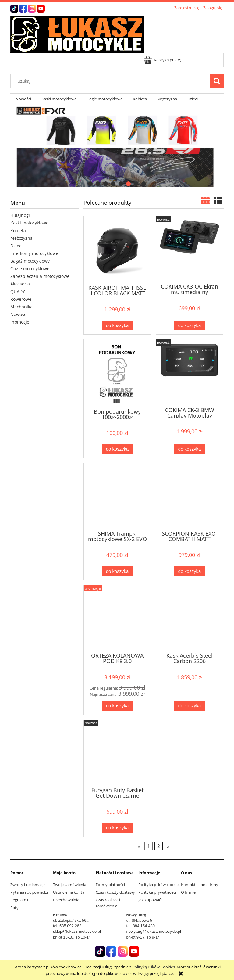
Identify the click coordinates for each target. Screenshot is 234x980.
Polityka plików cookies (159, 885)
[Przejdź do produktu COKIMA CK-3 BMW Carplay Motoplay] (190, 372)
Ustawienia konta (69, 892)
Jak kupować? (151, 900)
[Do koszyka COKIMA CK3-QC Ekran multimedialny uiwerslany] (190, 326)
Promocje (20, 322)
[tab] (90, 184)
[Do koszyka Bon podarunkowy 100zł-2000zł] (117, 449)
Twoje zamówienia (70, 885)
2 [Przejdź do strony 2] (159, 846)
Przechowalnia (66, 900)
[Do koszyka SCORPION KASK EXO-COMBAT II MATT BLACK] (190, 571)
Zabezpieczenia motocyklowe (40, 276)
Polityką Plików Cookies (154, 967)
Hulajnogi (20, 215)
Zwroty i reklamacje (28, 885)
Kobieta (18, 230)
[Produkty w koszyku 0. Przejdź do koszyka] (163, 60)
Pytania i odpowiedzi (29, 892)
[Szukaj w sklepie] (112, 81)
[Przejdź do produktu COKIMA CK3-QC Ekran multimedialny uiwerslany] (190, 249)
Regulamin (20, 900)
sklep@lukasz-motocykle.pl (77, 931)
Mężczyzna (21, 238)
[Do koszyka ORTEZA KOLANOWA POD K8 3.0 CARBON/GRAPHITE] (117, 706)
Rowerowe (21, 299)
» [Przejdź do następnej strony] (168, 846)
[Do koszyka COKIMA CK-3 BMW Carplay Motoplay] (190, 449)
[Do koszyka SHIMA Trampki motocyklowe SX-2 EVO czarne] (117, 571)
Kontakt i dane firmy (200, 885)
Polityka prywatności (157, 892)
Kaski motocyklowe (29, 223)
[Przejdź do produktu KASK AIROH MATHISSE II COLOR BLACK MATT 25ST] (117, 250)
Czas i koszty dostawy (115, 892)
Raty (14, 908)
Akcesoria (20, 284)
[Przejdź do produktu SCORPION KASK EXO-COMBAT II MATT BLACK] (190, 496)
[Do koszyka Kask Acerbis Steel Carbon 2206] (190, 706)
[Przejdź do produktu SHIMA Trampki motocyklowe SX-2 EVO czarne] (117, 496)
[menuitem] (23, 99)
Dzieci (16, 246)
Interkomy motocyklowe (34, 253)
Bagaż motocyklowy (30, 261)
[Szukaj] (217, 81)
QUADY (18, 291)
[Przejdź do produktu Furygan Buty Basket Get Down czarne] (117, 753)
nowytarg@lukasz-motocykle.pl (154, 931)
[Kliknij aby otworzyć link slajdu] (117, 147)
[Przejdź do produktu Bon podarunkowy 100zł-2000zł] (117, 373)
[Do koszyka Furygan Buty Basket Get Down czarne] (117, 828)
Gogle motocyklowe (30, 269)
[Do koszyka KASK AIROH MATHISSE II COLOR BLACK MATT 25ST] (117, 326)
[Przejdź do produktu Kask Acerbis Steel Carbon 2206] (190, 618)
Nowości (19, 314)
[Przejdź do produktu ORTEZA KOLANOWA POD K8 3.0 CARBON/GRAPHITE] (117, 618)
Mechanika (21, 307)
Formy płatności (110, 885)
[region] (117, 147)
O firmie (188, 892)
